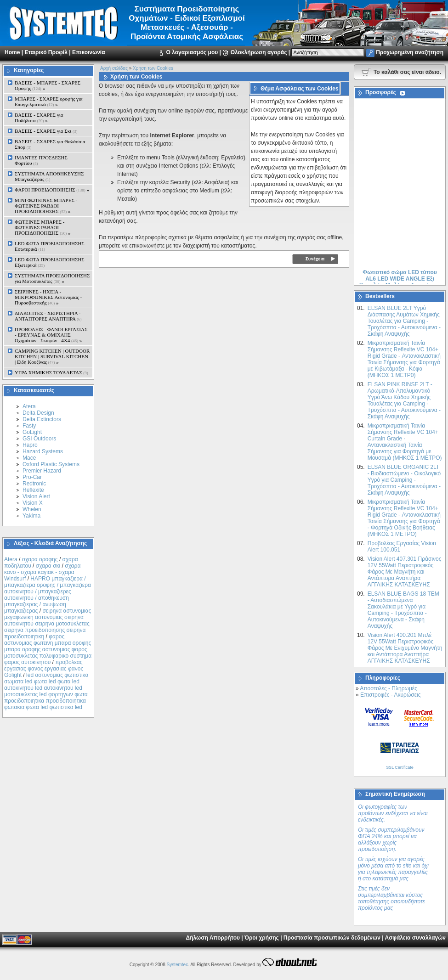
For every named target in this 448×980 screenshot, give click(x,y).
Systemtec (177, 965)
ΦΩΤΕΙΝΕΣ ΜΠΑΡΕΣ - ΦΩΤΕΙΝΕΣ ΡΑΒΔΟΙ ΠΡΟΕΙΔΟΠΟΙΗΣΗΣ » (43, 227)
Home (12, 52)
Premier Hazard (42, 471)
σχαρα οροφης (40, 559)
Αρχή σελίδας (114, 68)
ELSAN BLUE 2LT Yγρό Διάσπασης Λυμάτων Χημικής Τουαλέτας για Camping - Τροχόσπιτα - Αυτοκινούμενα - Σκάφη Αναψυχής (404, 321)
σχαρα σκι (48, 566)
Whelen (32, 509)
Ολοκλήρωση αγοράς (259, 52)
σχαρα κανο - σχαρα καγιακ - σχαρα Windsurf (42, 572)
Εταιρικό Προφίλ (46, 52)
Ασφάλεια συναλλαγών (415, 938)
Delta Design (38, 413)
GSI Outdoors (39, 439)
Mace (29, 458)
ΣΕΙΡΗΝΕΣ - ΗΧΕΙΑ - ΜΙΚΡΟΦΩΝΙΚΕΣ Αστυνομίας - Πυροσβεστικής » (48, 297)
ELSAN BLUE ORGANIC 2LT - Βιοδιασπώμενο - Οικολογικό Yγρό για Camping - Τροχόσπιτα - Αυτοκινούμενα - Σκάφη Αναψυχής (404, 480)
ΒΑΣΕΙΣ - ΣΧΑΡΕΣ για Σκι (46, 131)
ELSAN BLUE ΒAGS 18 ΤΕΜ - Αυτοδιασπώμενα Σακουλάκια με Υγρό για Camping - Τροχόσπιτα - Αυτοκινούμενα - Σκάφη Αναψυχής (403, 610)
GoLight (32, 432)
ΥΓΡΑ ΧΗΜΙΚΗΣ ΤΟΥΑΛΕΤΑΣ (51, 372)
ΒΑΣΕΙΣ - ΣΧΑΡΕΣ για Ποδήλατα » (39, 118)
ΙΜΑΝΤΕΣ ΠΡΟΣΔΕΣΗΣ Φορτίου (41, 160)
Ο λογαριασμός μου (192, 52)
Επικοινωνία (89, 52)
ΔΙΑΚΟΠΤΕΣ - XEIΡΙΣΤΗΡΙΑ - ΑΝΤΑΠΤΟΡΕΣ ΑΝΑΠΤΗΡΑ (48, 316)
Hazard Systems (43, 451)
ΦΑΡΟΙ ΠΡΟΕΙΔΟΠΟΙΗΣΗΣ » (52, 190)
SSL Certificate (400, 767)
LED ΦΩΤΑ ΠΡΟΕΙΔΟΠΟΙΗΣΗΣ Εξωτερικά (50, 262)
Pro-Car (32, 477)
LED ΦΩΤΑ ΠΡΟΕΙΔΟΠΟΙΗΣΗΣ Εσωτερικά (50, 246)
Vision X (33, 503)
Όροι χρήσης (262, 938)
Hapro (30, 445)
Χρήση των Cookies (153, 68)
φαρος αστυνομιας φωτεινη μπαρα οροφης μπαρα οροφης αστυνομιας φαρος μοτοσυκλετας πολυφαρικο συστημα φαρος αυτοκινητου (48, 649)
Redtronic (34, 484)
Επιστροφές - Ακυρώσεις (390, 695)
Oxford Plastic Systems (51, 464)
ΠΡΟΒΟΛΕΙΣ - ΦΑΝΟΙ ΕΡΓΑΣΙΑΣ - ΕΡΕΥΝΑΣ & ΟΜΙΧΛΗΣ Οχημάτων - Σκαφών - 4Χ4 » (51, 335)
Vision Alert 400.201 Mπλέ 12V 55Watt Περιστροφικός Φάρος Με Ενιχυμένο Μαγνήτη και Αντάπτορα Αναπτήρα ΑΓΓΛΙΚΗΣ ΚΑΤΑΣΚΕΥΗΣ (405, 648)
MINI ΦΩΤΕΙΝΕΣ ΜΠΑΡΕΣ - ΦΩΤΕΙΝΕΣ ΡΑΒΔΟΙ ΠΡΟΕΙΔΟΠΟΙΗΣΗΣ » (46, 206)
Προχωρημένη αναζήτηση (410, 52)
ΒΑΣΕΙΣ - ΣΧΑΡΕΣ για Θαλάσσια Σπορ (50, 144)
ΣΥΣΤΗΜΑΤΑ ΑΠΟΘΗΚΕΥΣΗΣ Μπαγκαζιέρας (49, 176)
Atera (29, 406)
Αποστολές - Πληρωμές (388, 688)
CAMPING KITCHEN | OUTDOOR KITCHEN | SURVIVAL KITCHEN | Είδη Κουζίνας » (52, 356)
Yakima (31, 516)
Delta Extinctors (42, 419)
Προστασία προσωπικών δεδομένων (332, 938)
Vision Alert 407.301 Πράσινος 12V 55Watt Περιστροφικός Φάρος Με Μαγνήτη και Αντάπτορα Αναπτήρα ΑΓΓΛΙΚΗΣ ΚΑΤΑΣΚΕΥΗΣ (405, 572)
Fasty (29, 426)
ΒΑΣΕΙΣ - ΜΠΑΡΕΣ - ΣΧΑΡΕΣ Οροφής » (48, 85)
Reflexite (33, 490)
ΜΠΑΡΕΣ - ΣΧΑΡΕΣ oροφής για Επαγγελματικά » (49, 101)
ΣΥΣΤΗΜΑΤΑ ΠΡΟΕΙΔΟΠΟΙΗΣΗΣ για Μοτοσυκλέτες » (52, 278)
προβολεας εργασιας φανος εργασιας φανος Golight (44, 669)
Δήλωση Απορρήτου (213, 938)
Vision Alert (36, 496)
